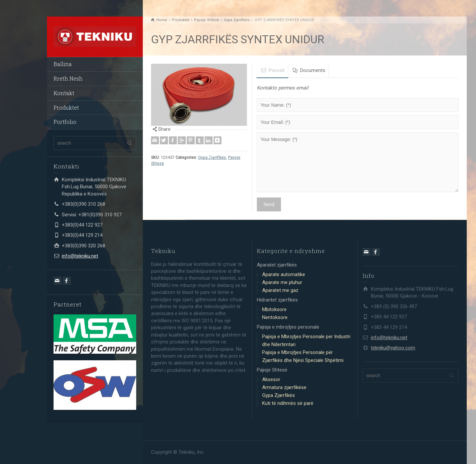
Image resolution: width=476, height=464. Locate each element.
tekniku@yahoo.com (393, 348)
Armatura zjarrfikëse (284, 387)
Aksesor (271, 379)
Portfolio (65, 122)
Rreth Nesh (68, 78)
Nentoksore (275, 317)
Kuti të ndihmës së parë (288, 403)
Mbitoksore (274, 309)
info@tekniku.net (80, 256)
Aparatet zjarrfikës (277, 265)
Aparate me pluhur (282, 282)
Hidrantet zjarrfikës (277, 300)
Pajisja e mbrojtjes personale (288, 327)
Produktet (66, 107)
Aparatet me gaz (280, 290)
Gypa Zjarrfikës (212, 157)
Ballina (63, 64)
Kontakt (64, 93)
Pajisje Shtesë (272, 370)
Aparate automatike (284, 274)
